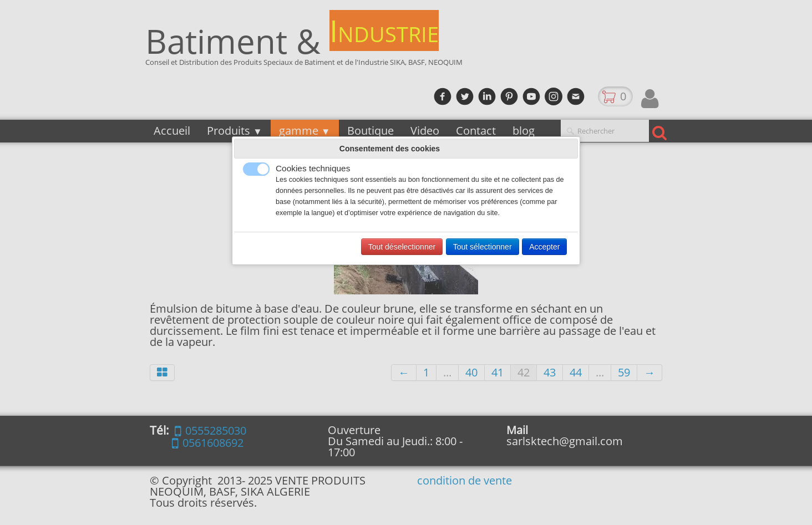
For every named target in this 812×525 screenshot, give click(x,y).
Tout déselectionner (402, 247)
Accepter (544, 247)
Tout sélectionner (483, 247)
